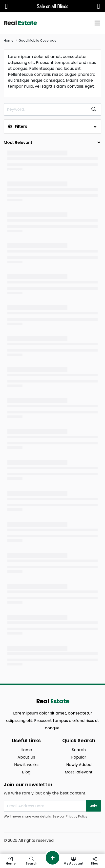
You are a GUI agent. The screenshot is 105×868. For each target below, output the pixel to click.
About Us (26, 757)
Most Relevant (79, 772)
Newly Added (79, 765)
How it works (26, 765)
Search (79, 750)
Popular (79, 757)
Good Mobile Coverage (38, 40)
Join (94, 806)
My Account (73, 861)
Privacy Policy (77, 816)
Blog (26, 772)
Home (9, 40)
